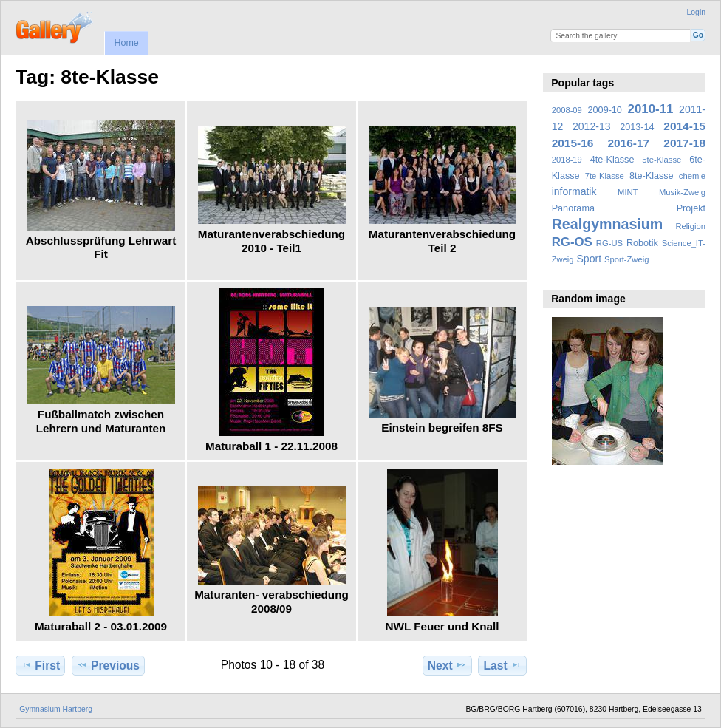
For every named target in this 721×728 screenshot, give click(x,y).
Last (503, 665)
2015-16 (573, 143)
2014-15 (684, 126)
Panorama (573, 208)
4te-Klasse (612, 160)
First (40, 665)
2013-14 (637, 127)
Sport (590, 259)
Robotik (642, 243)
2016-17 (629, 143)
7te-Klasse (605, 176)
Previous (108, 665)
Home (126, 43)
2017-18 (684, 143)
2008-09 (567, 110)
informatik (574, 191)
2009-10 (605, 110)
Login (696, 12)
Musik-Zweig (682, 192)
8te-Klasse (652, 176)
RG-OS (572, 242)
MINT (628, 192)
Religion (690, 226)
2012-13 (592, 126)
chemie (692, 176)
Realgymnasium (608, 224)
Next (447, 665)
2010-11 (651, 109)
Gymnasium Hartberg (56, 709)
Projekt (691, 208)
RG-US (609, 243)
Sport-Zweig (626, 259)
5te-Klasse (662, 160)
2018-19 (567, 160)
